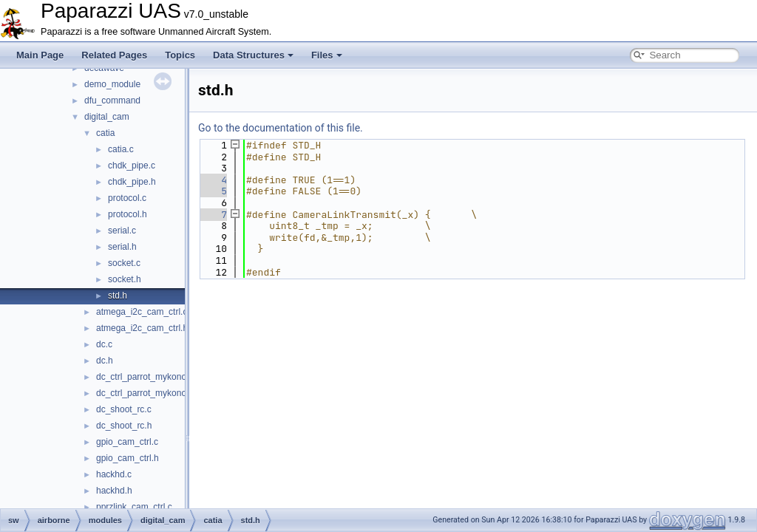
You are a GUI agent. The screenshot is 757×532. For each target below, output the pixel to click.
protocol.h (128, 214)
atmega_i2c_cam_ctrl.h (142, 328)
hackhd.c (114, 474)
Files (327, 55)
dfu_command (112, 100)
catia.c (121, 149)
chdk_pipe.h (132, 182)
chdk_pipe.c (132, 166)
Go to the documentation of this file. (281, 128)
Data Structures (253, 55)
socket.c (124, 263)
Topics (180, 55)
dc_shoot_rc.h (124, 426)
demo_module (112, 84)
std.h (118, 296)
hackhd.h (114, 491)
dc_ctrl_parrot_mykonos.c (147, 377)
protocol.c (127, 198)
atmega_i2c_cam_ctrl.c (142, 312)
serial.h (122, 247)
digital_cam (107, 117)
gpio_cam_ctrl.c (127, 442)
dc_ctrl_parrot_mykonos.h (147, 393)
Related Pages (114, 55)
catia (105, 133)
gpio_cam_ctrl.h (128, 458)
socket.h (125, 279)
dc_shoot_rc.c (124, 409)
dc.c (104, 344)
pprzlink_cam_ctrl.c (134, 507)
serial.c (122, 231)
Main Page (40, 55)
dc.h (105, 361)
